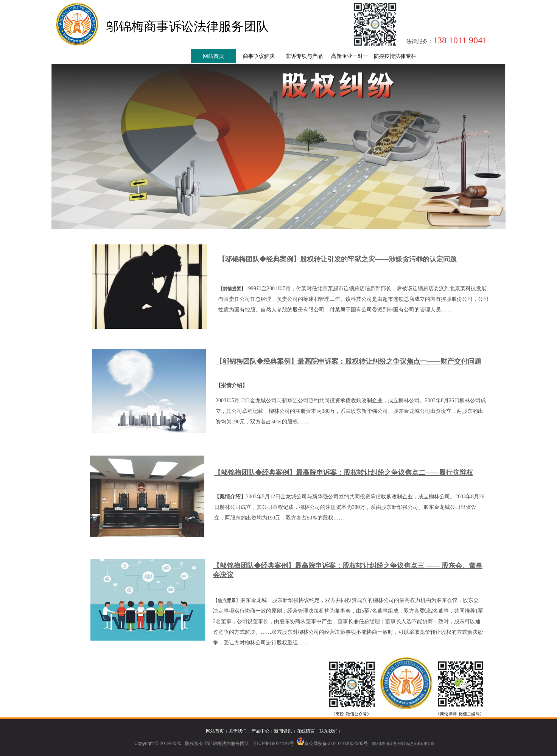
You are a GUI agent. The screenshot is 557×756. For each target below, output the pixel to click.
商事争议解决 (259, 56)
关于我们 (238, 731)
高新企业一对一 (350, 56)
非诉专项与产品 (304, 56)
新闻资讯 (283, 731)
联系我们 (328, 731)
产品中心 (260, 731)
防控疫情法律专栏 (395, 56)
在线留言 (306, 731)
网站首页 (213, 56)
